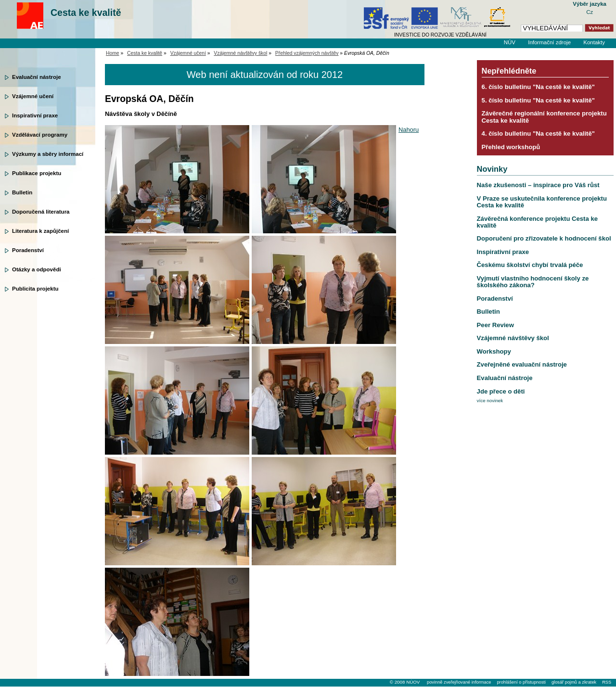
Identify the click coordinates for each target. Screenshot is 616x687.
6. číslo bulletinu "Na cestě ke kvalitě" (538, 87)
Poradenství (28, 250)
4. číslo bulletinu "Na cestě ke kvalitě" (538, 134)
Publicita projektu (35, 289)
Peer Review (495, 325)
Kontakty (594, 42)
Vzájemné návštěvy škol (240, 53)
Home (113, 53)
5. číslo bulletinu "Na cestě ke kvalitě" (538, 100)
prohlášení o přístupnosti (521, 682)
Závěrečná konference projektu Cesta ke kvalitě (537, 222)
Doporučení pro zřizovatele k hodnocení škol (544, 238)
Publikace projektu (37, 173)
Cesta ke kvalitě (86, 13)
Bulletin (22, 192)
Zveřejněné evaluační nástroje (522, 364)
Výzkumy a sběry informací (48, 154)
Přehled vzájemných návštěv (307, 53)
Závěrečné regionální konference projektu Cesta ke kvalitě (544, 117)
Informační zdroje (549, 42)
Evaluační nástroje (37, 77)
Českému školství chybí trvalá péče (530, 265)
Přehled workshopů (511, 147)
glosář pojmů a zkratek (574, 682)
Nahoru (409, 130)
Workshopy (494, 351)
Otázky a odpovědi (37, 269)
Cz (590, 12)
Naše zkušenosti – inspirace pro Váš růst (538, 185)
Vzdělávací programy (40, 135)
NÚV (510, 42)
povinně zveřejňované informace (459, 682)
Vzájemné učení (33, 96)
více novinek (490, 401)
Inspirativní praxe (35, 115)
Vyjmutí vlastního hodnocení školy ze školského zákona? (533, 282)
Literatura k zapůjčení (40, 231)
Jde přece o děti (501, 391)
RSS (607, 682)
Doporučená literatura (41, 212)
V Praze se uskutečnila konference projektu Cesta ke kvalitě (542, 202)
